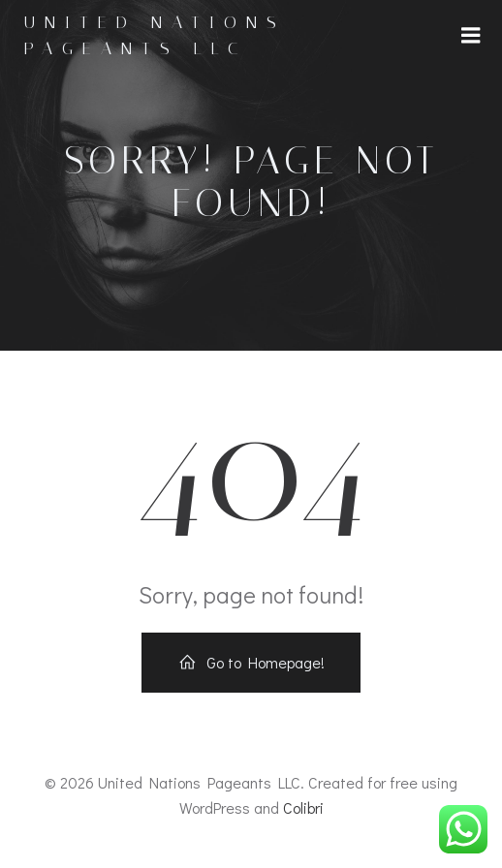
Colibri (303, 807)
